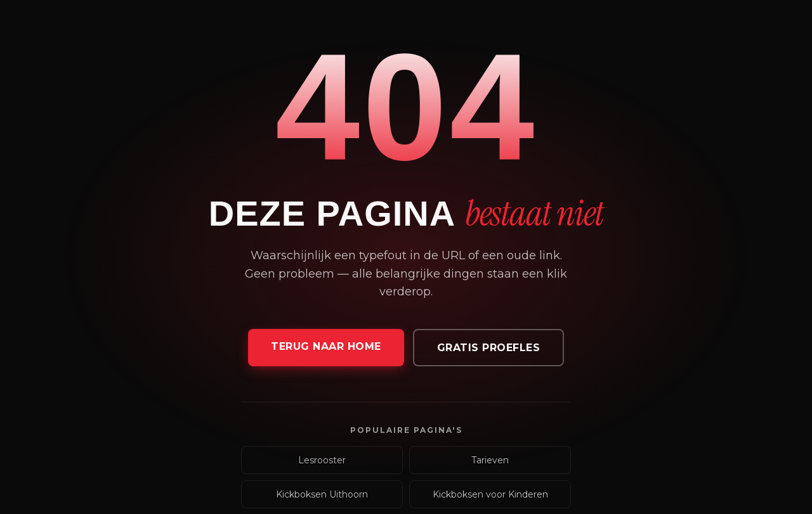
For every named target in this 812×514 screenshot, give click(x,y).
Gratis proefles (489, 348)
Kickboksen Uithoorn (322, 494)
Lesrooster (322, 460)
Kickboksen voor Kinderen (490, 494)
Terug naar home (326, 346)
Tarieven (490, 460)
